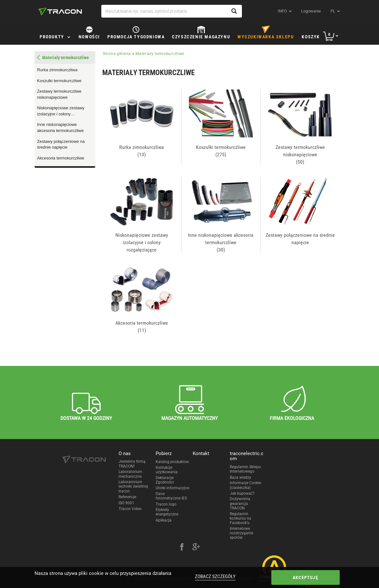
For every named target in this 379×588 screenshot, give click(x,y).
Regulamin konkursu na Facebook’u (240, 518)
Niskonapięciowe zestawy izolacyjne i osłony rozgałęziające (61, 111)
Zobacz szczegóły (215, 576)
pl (333, 11)
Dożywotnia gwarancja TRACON (240, 503)
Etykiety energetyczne (167, 512)
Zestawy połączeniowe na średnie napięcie (61, 144)
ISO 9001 (126, 503)
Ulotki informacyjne (172, 488)
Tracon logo (166, 504)
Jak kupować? (242, 493)
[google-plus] (196, 548)
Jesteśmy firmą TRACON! (132, 464)
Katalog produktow (172, 462)
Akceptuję (306, 577)
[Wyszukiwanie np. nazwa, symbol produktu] (172, 11)
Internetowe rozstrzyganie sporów (241, 533)
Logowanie (311, 11)
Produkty (52, 37)
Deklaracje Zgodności (165, 480)
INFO (282, 11)
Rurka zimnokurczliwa (57, 70)
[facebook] (182, 548)
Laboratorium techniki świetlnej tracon (133, 487)
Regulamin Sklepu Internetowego (245, 469)
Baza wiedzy (240, 477)
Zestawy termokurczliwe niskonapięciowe (59, 94)
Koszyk (311, 37)
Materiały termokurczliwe (66, 58)
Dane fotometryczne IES (171, 496)
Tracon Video (130, 509)
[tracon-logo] (60, 12)
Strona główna (117, 54)
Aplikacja (164, 520)
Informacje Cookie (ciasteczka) (245, 485)
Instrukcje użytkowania (167, 470)
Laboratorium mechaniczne (130, 474)
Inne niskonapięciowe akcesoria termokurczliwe (60, 128)
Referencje (127, 497)
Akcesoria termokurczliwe (61, 158)
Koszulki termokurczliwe (59, 81)
